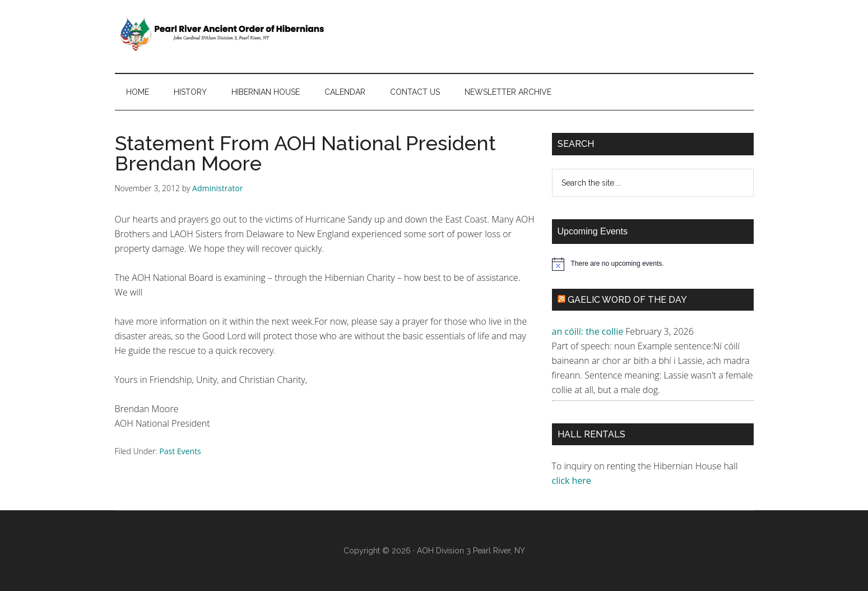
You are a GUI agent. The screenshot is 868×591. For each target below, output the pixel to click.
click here (573, 481)
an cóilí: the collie (588, 331)
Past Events (180, 451)
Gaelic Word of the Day (627, 300)
